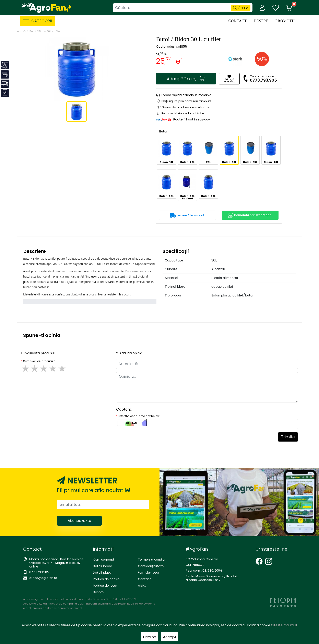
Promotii (285, 21)
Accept (170, 637)
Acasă (21, 31)
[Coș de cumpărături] (289, 8)
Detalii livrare (103, 566)
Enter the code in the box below (139, 416)
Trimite (288, 437)
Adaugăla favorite (229, 79)
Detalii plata (102, 572)
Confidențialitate (151, 566)
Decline (150, 637)
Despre (261, 21)
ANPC (142, 586)
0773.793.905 (263, 80)
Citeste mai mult (284, 625)
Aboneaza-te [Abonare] (79, 521)
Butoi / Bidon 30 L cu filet (45, 31)
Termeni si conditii (152, 559)
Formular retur (149, 572)
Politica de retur (105, 586)
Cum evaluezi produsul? (39, 361)
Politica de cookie (106, 579)
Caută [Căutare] (241, 8)
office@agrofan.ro (43, 578)
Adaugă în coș (186, 79)
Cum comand (103, 559)
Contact (238, 21)
